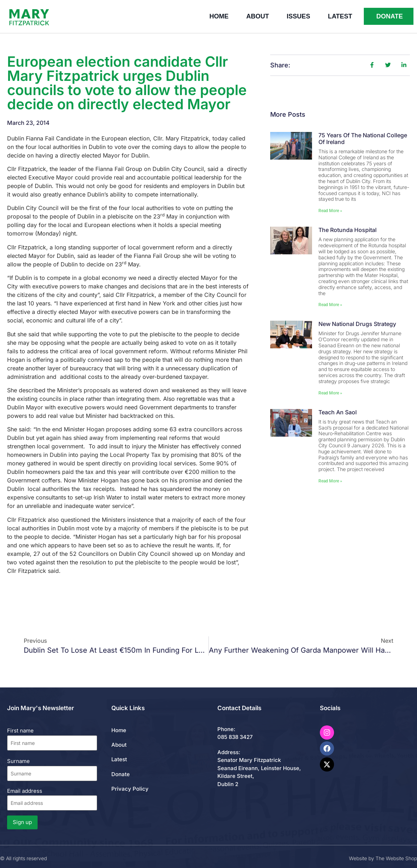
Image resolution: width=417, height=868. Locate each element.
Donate (121, 774)
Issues (299, 16)
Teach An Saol (338, 412)
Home (219, 16)
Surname (18, 761)
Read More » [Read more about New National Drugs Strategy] (330, 393)
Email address (52, 799)
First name (20, 731)
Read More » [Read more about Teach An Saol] (330, 481)
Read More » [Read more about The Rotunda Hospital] (330, 305)
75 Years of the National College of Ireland (363, 139)
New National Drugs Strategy (357, 324)
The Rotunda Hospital (347, 230)
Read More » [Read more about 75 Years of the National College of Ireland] (330, 211)
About (258, 16)
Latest (340, 16)
